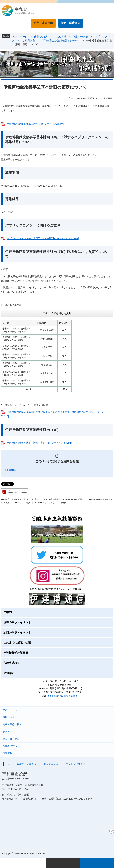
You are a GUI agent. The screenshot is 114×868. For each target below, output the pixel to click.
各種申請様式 (12, 663)
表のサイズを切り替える (57, 313)
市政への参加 (80, 37)
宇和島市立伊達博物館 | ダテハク (61, 41)
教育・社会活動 (11, 739)
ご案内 (8, 612)
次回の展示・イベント (17, 632)
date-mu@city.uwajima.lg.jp (63, 696)
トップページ (20, 37)
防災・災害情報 (43, 23)
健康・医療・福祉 (12, 724)
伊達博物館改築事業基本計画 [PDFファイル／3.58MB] (36, 124)
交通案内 (9, 673)
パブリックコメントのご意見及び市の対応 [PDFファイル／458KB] (43, 238)
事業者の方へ (10, 746)
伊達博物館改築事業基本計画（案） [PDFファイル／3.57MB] (40, 443)
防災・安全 (9, 717)
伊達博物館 (10, 470)
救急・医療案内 (71, 23)
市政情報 (61, 37)
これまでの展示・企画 (17, 643)
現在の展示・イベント (17, 622)
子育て (6, 732)
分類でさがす (42, 37)
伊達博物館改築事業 (16, 653)
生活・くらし (10, 710)
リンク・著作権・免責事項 (22, 764)
